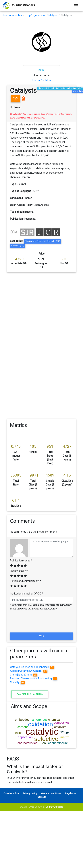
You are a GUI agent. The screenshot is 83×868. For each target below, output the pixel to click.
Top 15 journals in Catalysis (42, 15)
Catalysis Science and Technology (32, 667)
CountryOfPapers (54, 807)
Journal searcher (12, 15)
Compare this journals (30, 694)
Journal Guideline (41, 80)
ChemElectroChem (24, 675)
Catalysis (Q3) (18, 246)
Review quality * (19, 571)
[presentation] (42, 623)
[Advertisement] (35, 308)
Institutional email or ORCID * (27, 594)
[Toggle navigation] (76, 6)
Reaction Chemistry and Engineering (34, 678)
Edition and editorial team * (26, 581)
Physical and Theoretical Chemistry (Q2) (43, 241)
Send (42, 636)
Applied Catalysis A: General (29, 671)
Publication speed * (21, 561)
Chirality (17, 682)
